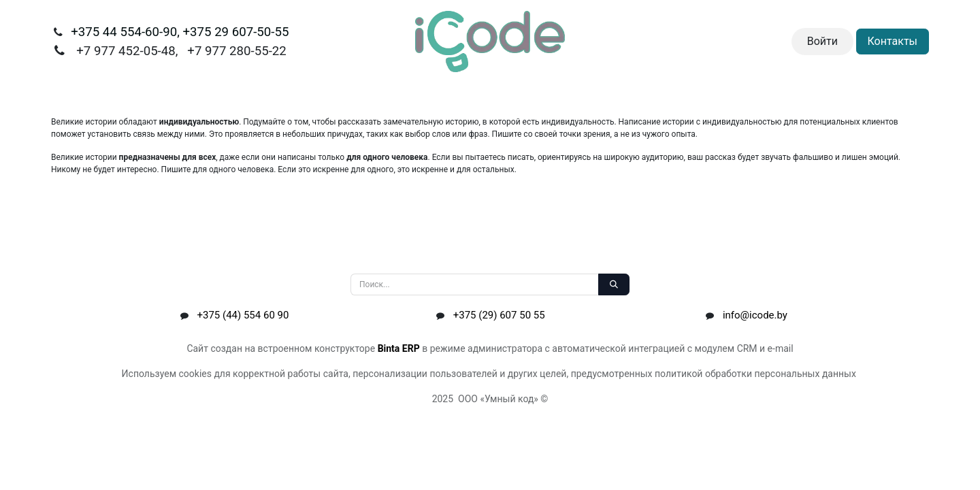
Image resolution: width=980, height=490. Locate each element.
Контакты (893, 41)
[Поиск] (614, 284)
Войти (822, 41)
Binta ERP (399, 348)
